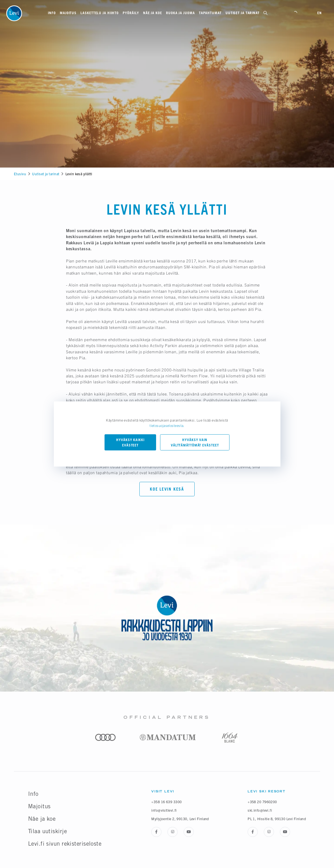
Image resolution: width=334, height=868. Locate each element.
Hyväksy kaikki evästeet (130, 442)
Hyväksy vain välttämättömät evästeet (195, 442)
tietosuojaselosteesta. (167, 426)
